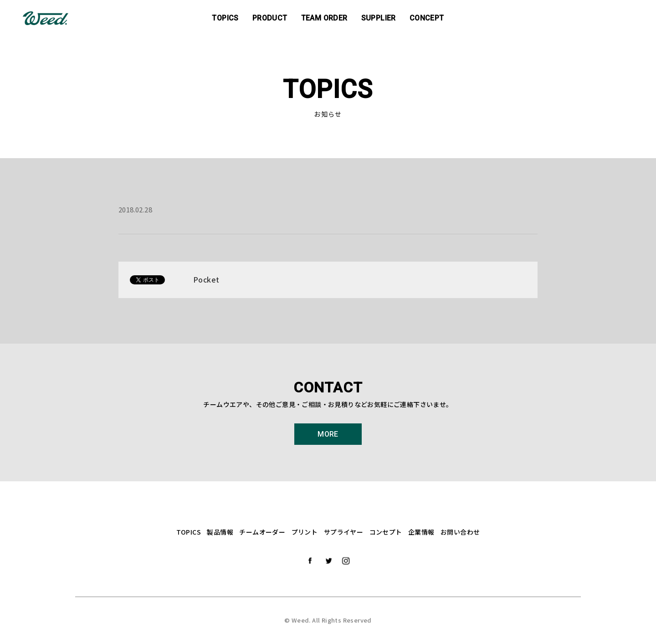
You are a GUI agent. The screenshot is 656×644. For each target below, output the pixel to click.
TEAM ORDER (324, 18)
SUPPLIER (379, 18)
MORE (328, 434)
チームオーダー (262, 532)
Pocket (206, 279)
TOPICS (225, 18)
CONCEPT (427, 18)
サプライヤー (343, 532)
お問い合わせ (460, 532)
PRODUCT (270, 18)
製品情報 (220, 532)
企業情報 (421, 532)
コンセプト (386, 532)
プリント (305, 532)
